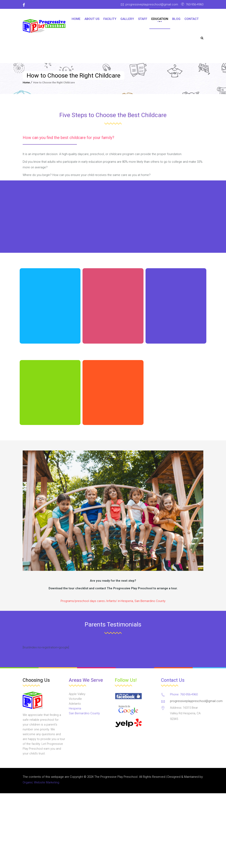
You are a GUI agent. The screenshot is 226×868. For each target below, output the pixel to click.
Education (160, 19)
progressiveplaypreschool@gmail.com (152, 4)
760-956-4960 (194, 4)
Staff (143, 19)
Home (76, 19)
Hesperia (75, 708)
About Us (92, 19)
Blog (176, 19)
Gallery (127, 19)
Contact (192, 19)
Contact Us (173, 680)
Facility (110, 19)
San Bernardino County (84, 713)
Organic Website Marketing (41, 782)
